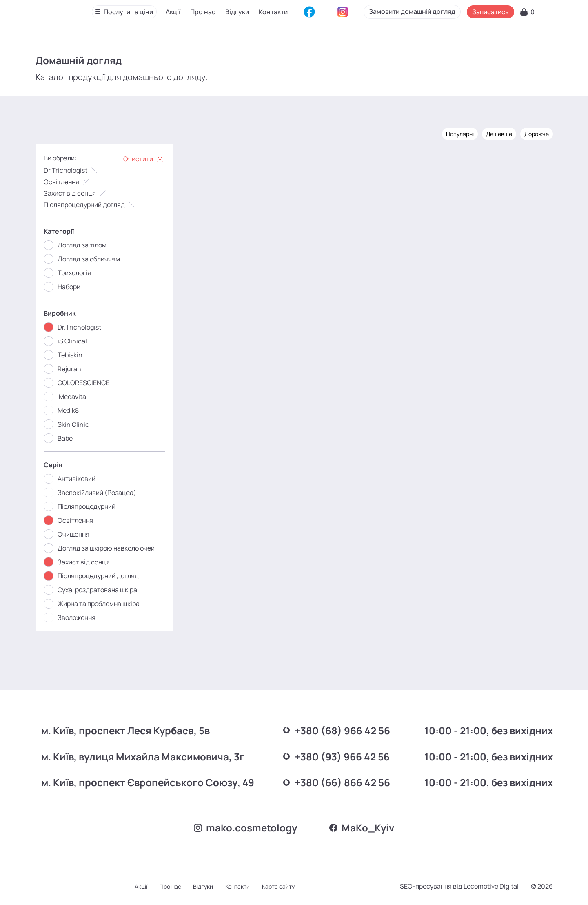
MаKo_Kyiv (362, 828)
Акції (173, 12)
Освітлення (68, 182)
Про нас (203, 12)
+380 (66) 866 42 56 (333, 781)
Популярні (459, 134)
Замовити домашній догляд (453, 11)
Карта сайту (280, 886)
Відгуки (237, 12)
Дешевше (498, 134)
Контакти (273, 12)
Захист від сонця (76, 193)
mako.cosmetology (245, 828)
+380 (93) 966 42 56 (333, 756)
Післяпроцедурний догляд (91, 205)
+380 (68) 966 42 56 (333, 730)
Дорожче (536, 134)
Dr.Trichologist (72, 170)
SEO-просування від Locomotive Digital (458, 886)
